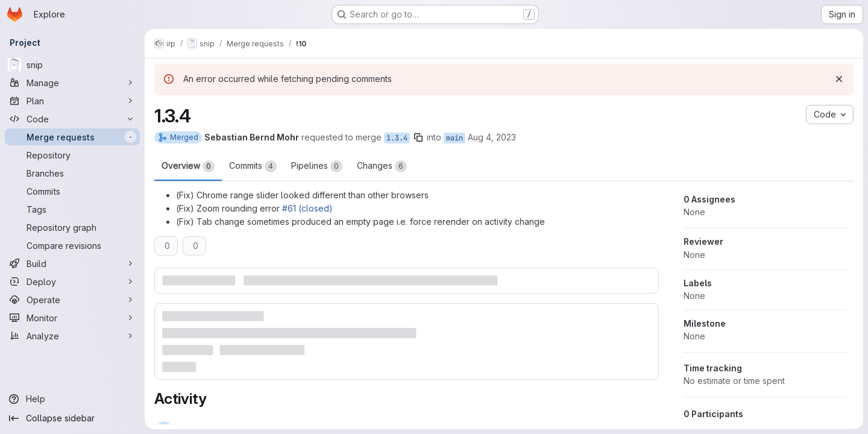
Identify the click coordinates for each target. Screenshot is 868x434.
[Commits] (72, 191)
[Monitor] (72, 318)
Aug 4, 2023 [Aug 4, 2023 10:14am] (492, 137)
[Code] (72, 119)
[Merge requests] (72, 137)
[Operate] (72, 300)
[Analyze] (72, 336)
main (454, 138)
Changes (382, 166)
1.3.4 (397, 138)
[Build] (72, 263)
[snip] (72, 64)
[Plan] (72, 101)
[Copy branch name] (418, 137)
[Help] (72, 399)
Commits (253, 166)
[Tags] (72, 209)
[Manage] (72, 83)
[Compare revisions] (72, 245)
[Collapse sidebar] (72, 418)
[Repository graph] (72, 227)
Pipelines (317, 166)
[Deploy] (72, 281)
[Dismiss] (839, 79)
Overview (188, 166)
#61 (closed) (307, 208)
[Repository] (72, 155)
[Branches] (72, 173)
